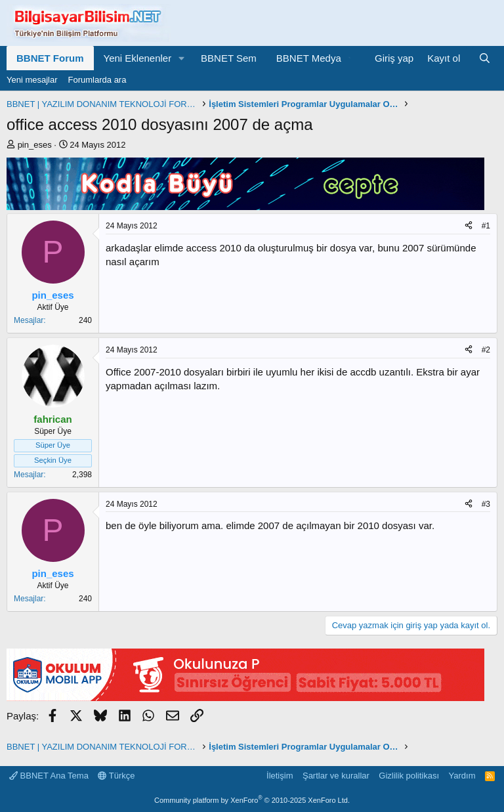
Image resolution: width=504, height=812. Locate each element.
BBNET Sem (229, 58)
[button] (182, 58)
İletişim (280, 776)
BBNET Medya (309, 58)
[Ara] (485, 58)
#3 (486, 504)
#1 (486, 226)
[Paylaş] (469, 226)
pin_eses (35, 145)
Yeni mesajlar (32, 80)
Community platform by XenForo (252, 800)
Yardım (462, 776)
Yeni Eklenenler (138, 58)
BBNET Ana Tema (49, 776)
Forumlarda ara (97, 80)
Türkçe (116, 776)
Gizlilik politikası (409, 776)
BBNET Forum (50, 58)
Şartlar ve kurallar (336, 776)
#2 (486, 350)
